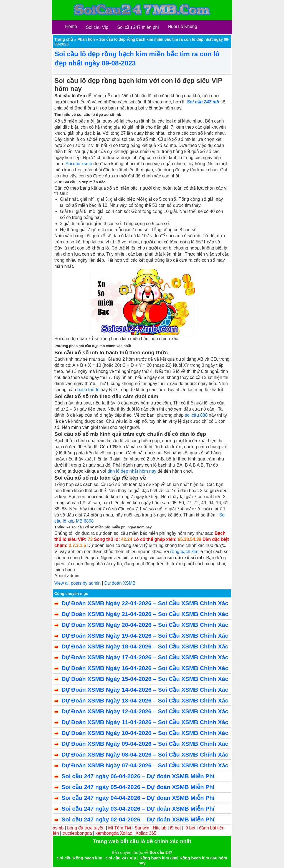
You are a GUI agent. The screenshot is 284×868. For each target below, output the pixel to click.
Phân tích (86, 39)
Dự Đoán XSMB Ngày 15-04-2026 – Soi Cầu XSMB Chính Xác (145, 679)
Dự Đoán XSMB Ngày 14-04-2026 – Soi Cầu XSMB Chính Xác (145, 690)
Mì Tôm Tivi (120, 828)
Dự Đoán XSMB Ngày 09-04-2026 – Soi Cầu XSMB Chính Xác (145, 744)
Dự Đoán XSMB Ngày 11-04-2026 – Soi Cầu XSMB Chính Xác (145, 722)
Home (71, 26)
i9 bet (175, 828)
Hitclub (160, 828)
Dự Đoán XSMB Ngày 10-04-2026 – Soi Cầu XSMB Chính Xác (145, 733)
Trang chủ (64, 39)
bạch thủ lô (88, 390)
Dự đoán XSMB (120, 583)
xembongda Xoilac (114, 833)
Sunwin (142, 828)
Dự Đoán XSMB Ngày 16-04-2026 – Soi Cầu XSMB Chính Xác (145, 668)
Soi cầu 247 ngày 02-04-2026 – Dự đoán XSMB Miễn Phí (138, 819)
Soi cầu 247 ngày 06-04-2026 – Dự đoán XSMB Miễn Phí (138, 776)
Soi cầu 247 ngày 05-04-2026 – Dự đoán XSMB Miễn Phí (138, 787)
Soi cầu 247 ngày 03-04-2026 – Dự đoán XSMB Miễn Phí (138, 809)
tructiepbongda (77, 833)
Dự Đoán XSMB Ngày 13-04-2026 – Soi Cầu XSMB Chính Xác (145, 700)
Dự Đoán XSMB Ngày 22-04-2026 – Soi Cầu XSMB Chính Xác (145, 603)
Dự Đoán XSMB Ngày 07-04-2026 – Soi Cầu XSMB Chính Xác (145, 765)
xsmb (58, 828)
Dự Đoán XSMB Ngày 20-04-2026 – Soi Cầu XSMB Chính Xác (145, 625)
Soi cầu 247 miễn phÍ (138, 27)
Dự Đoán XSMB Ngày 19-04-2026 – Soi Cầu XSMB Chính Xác (145, 636)
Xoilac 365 (146, 833)
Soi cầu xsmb (79, 164)
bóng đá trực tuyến (86, 828)
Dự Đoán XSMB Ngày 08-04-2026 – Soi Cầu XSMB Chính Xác (145, 754)
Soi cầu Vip (97, 27)
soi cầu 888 (196, 415)
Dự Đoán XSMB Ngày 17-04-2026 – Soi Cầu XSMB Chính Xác (145, 657)
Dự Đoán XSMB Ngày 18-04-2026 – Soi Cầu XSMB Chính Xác (145, 646)
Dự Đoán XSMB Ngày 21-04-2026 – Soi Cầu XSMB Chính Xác (145, 614)
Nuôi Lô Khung (182, 26)
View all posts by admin (78, 583)
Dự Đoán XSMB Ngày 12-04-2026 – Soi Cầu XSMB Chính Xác (145, 711)
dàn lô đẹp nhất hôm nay (132, 471)
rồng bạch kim (184, 552)
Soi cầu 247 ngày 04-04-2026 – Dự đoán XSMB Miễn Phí (138, 798)
